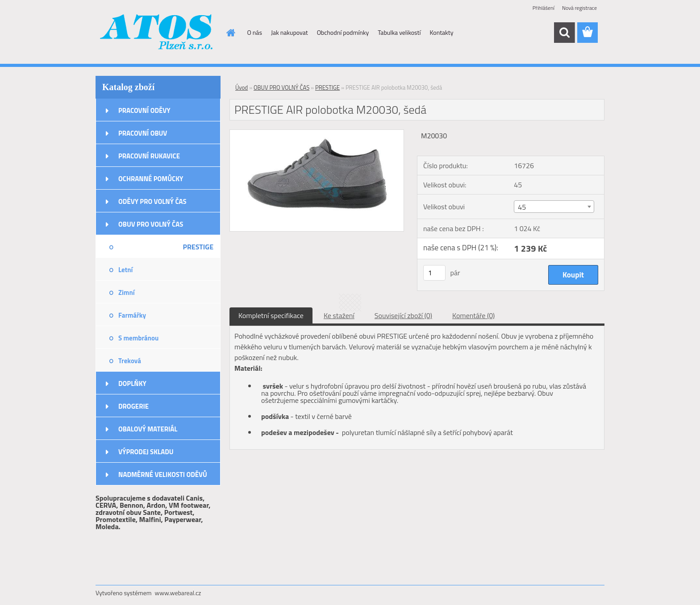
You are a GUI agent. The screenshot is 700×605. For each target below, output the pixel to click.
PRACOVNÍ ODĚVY (144, 110)
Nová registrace (579, 8)
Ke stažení (339, 315)
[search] (564, 33)
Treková (130, 361)
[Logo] (157, 33)
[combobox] (554, 207)
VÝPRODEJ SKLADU (146, 452)
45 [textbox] (522, 207)
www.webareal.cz (178, 593)
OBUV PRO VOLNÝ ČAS (151, 224)
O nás (255, 32)
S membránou (138, 338)
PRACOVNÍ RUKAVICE (149, 156)
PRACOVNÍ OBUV (143, 133)
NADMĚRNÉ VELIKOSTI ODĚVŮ (163, 474)
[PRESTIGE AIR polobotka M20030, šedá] (317, 133)
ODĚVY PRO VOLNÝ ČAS (152, 201)
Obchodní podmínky (343, 32)
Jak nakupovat (290, 32)
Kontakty (442, 32)
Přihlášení (544, 8)
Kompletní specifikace (271, 315)
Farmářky (132, 315)
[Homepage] (230, 33)
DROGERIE (133, 406)
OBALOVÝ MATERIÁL (148, 429)
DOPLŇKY (132, 383)
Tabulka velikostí (399, 32)
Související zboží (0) (403, 315)
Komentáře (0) (473, 315)
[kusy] (434, 273)
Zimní (127, 292)
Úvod (242, 87)
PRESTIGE (198, 247)
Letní (125, 270)
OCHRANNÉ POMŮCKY (151, 179)
